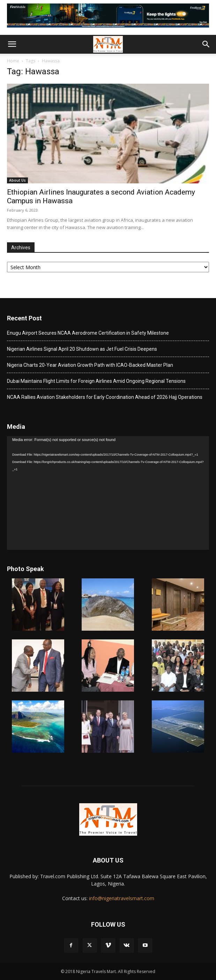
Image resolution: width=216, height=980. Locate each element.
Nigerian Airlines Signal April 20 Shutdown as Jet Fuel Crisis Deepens (82, 349)
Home (13, 61)
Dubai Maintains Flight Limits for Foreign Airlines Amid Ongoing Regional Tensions (96, 381)
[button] (12, 44)
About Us (17, 180)
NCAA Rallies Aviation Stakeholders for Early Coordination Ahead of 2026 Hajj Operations (105, 397)
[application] (108, 493)
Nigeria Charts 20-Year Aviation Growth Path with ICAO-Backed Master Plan (90, 365)
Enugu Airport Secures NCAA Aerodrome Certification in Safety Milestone (88, 333)
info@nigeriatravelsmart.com (122, 898)
